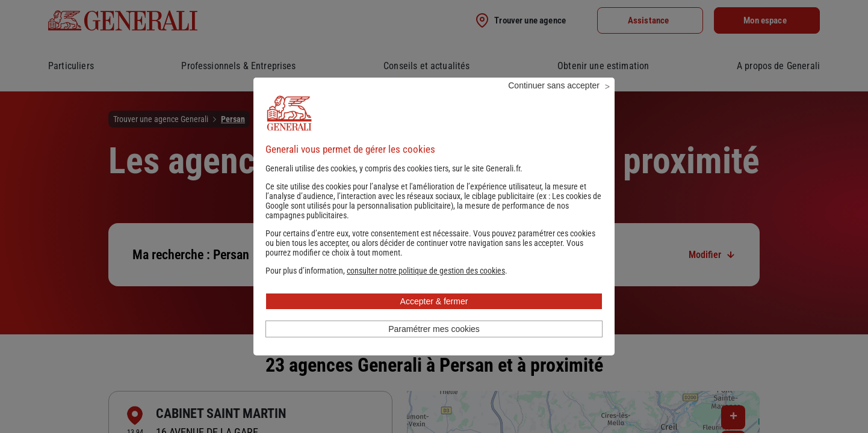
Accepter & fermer (434, 318)
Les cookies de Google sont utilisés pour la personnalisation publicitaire (433, 217)
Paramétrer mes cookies (434, 345)
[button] (426, 287)
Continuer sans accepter (554, 102)
